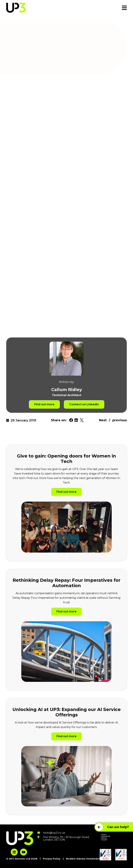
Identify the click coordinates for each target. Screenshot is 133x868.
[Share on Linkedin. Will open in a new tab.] (76, 420)
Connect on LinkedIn (84, 404)
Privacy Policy (52, 859)
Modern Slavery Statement (83, 859)
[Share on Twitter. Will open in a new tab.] (82, 420)
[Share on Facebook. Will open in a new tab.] (71, 420)
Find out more (44, 404)
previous (120, 420)
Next (103, 420)
